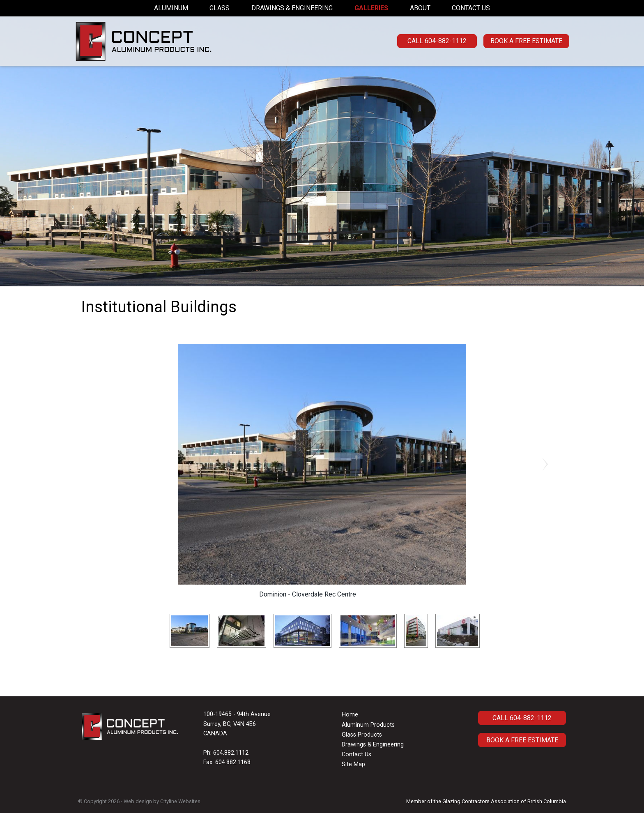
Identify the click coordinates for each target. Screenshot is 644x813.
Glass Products (362, 735)
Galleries (371, 8)
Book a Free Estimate (526, 41)
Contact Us (471, 8)
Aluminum (171, 8)
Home (350, 715)
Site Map (353, 764)
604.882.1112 (231, 753)
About (420, 8)
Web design (138, 801)
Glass (220, 8)
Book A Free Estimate (522, 740)
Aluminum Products (368, 725)
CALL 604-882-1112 (437, 41)
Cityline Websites (180, 801)
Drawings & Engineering (292, 8)
